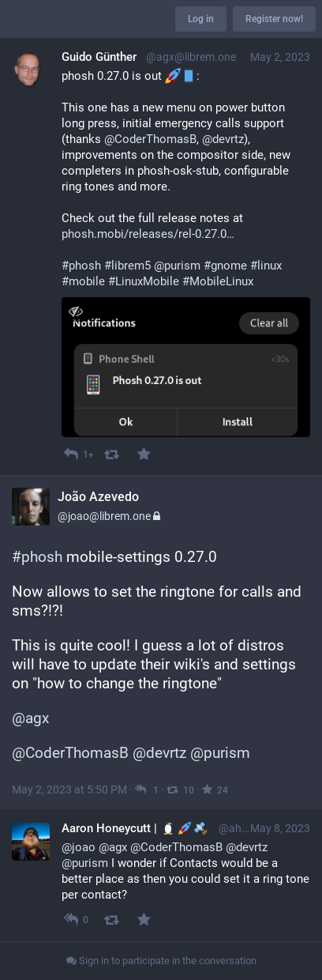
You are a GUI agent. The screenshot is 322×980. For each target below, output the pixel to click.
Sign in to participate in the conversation (161, 961)
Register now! (274, 19)
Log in (201, 19)
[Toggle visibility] (75, 311)
